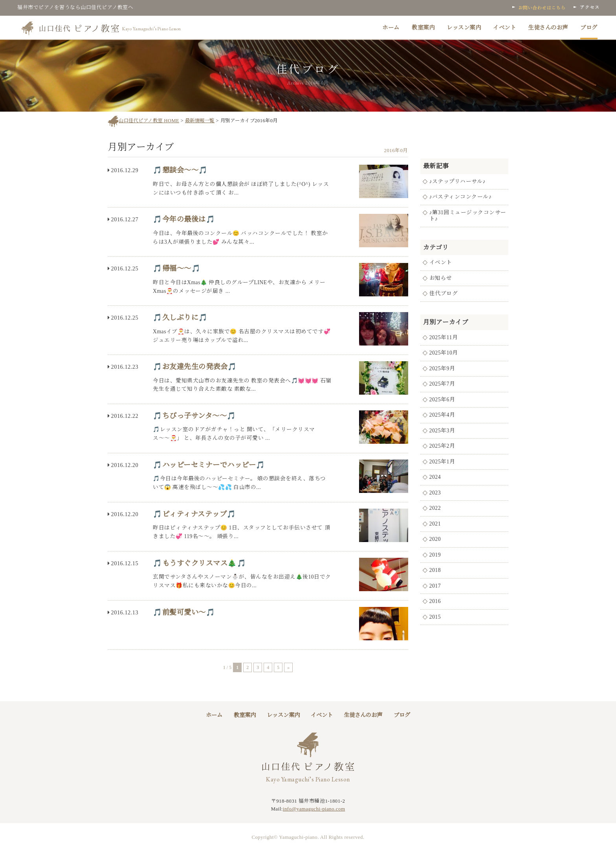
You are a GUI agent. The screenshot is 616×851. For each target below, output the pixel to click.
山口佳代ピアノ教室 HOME (150, 120)
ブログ (589, 28)
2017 (435, 585)
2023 (435, 492)
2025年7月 (442, 383)
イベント (504, 28)
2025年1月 (442, 461)
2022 (435, 508)
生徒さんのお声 (548, 28)
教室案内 (423, 28)
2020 (435, 539)
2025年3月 (442, 430)
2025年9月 (442, 368)
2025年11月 (444, 337)
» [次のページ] (288, 667)
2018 (435, 570)
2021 (435, 523)
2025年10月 (444, 352)
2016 (435, 601)
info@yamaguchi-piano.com (314, 809)
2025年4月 (442, 414)
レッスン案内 (464, 28)
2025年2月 (442, 446)
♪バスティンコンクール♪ (461, 196)
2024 (435, 477)
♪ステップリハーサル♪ (457, 181)
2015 (435, 617)
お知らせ (441, 278)
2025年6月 (442, 399)
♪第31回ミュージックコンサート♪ (468, 215)
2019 (435, 554)
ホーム (391, 28)
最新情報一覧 (201, 120)
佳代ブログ (444, 293)
